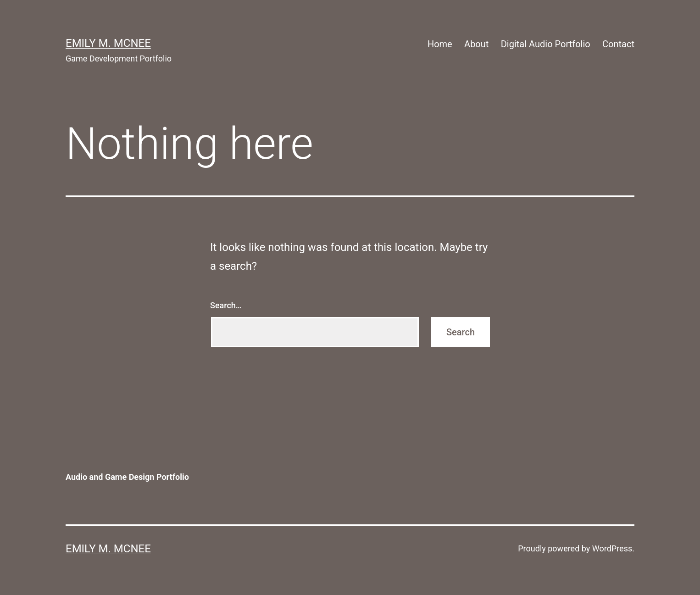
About (476, 44)
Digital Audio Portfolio (546, 44)
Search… (226, 305)
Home (440, 44)
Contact (618, 44)
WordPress (612, 548)
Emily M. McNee (108, 43)
